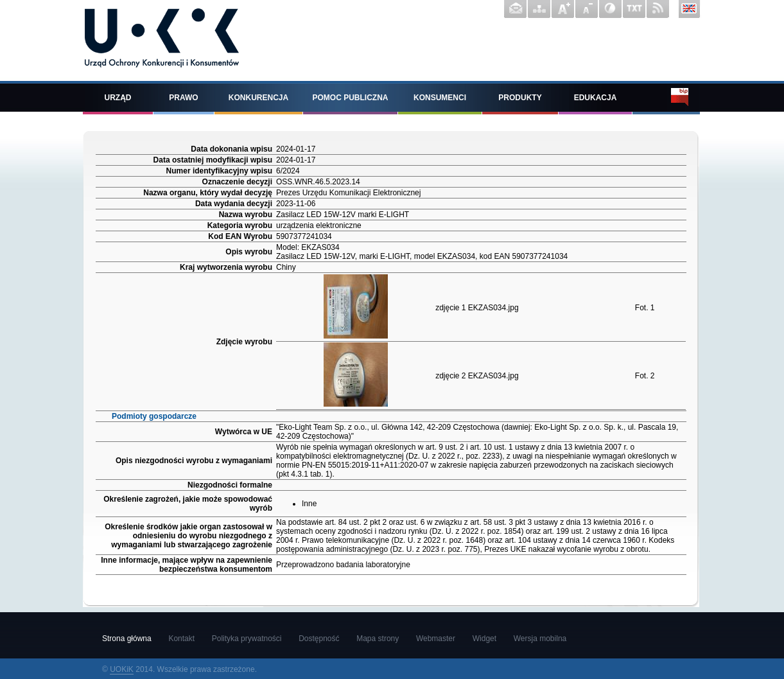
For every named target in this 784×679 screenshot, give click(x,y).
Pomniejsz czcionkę (587, 9)
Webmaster (436, 639)
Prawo (183, 98)
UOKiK (122, 669)
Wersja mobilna (540, 639)
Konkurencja (258, 98)
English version (690, 9)
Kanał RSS (658, 9)
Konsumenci (440, 98)
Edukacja (596, 98)
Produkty (520, 98)
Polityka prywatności (247, 639)
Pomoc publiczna (351, 98)
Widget (484, 639)
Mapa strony (539, 9)
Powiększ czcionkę (563, 9)
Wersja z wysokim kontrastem (610, 9)
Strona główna (127, 639)
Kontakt (515, 9)
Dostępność (319, 639)
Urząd (118, 98)
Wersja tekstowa (634, 9)
